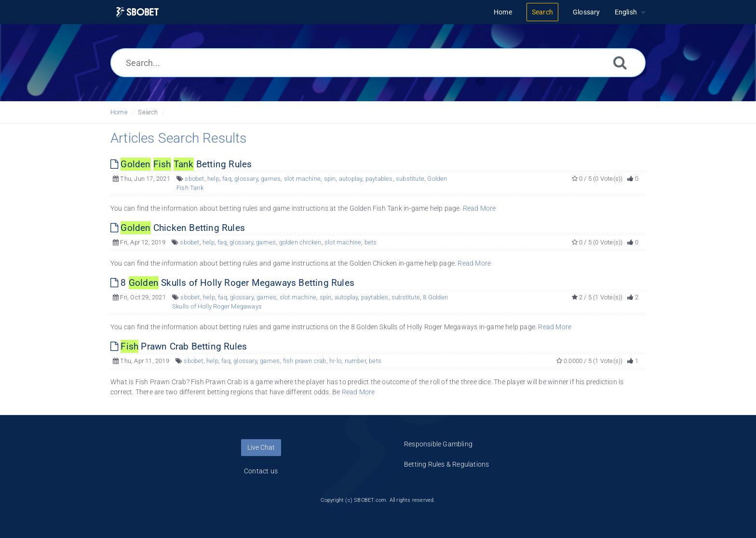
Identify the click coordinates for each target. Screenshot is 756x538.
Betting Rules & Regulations (446, 464)
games (271, 179)
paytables (379, 179)
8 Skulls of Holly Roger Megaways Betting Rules (232, 283)
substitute (410, 179)
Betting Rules (181, 164)
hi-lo (335, 361)
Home (119, 112)
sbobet (194, 179)
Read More (479, 208)
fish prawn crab (305, 361)
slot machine (302, 179)
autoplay (351, 179)
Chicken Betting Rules (178, 228)
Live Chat (261, 447)
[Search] (620, 62)
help (213, 179)
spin (330, 179)
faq (227, 179)
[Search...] (378, 63)
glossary (246, 179)
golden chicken (300, 242)
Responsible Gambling (438, 444)
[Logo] (137, 12)
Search (148, 112)
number (355, 361)
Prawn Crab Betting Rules (179, 346)
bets (371, 242)
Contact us (261, 471)
